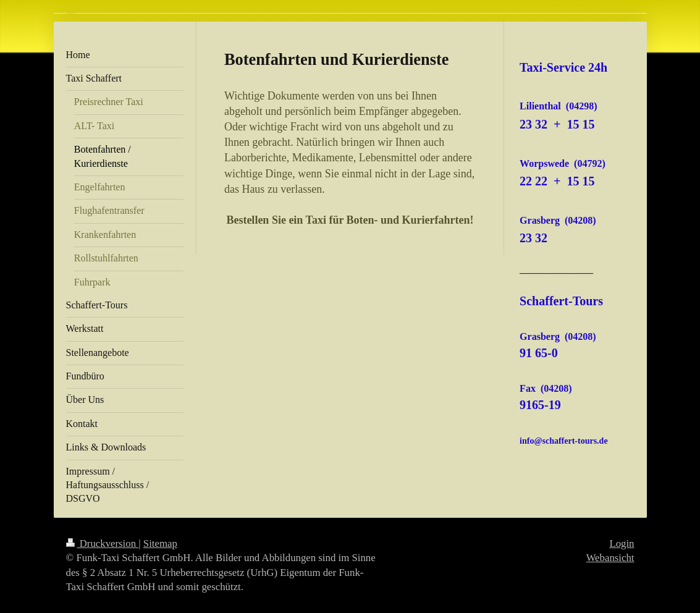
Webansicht (610, 558)
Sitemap (160, 543)
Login (622, 543)
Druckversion (103, 543)
